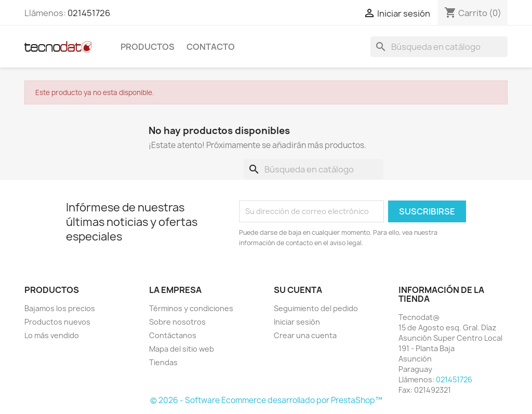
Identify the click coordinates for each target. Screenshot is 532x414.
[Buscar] (439, 47)
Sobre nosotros (177, 322)
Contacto (211, 47)
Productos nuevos (57, 322)
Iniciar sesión (297, 322)
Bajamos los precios (60, 308)
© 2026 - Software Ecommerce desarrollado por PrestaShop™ (266, 400)
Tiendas (163, 362)
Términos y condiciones (191, 308)
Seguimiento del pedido (316, 308)
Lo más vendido (52, 335)
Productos (148, 47)
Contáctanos (173, 335)
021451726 (89, 13)
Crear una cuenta (305, 335)
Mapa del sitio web (182, 349)
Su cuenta (298, 290)
